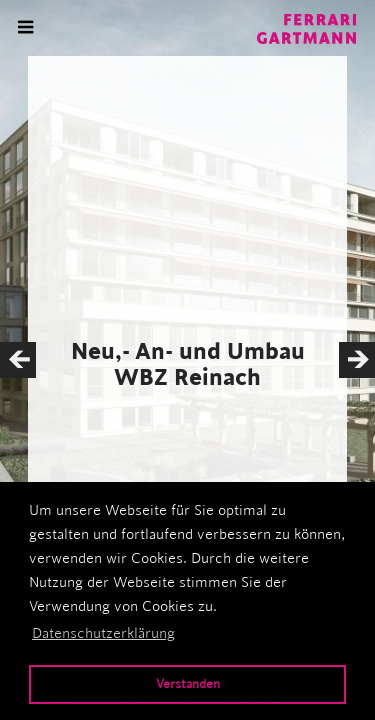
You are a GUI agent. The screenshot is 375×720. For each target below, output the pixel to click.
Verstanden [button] (188, 683)
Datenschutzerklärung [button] (103, 633)
